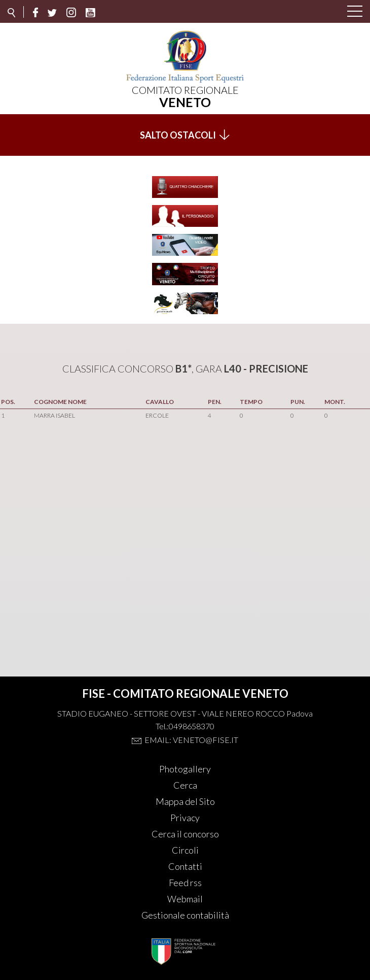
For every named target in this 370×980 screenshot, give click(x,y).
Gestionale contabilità (185, 915)
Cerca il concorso (185, 834)
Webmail (185, 899)
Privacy (185, 818)
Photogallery (185, 769)
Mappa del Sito (185, 801)
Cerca (185, 785)
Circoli (185, 850)
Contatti (185, 866)
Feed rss (185, 883)
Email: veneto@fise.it (191, 740)
